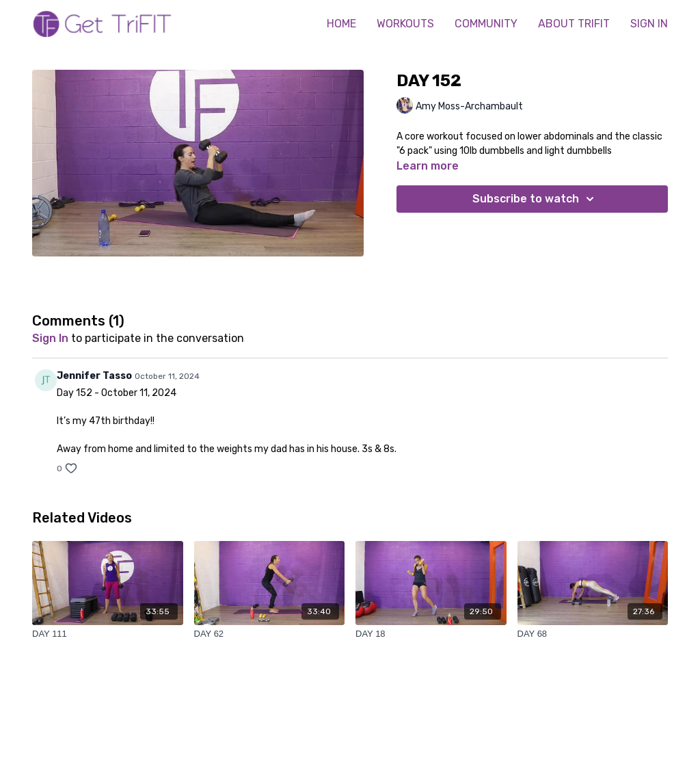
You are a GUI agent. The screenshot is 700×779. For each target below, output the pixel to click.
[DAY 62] (270, 634)
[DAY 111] (108, 634)
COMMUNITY (486, 24)
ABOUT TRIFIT (574, 24)
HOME (341, 24)
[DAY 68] (593, 634)
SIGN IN (649, 24)
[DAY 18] (431, 634)
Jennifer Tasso (94, 376)
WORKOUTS (405, 24)
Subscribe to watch (535, 199)
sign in (50, 338)
